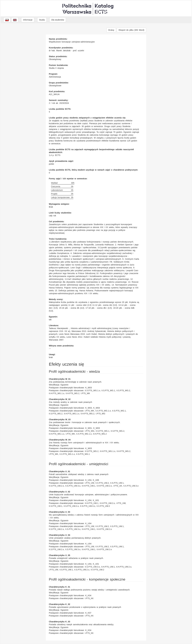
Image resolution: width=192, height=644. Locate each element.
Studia (42, 20)
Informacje (28, 20)
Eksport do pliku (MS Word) (131, 30)
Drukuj (111, 30)
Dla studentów (58, 20)
